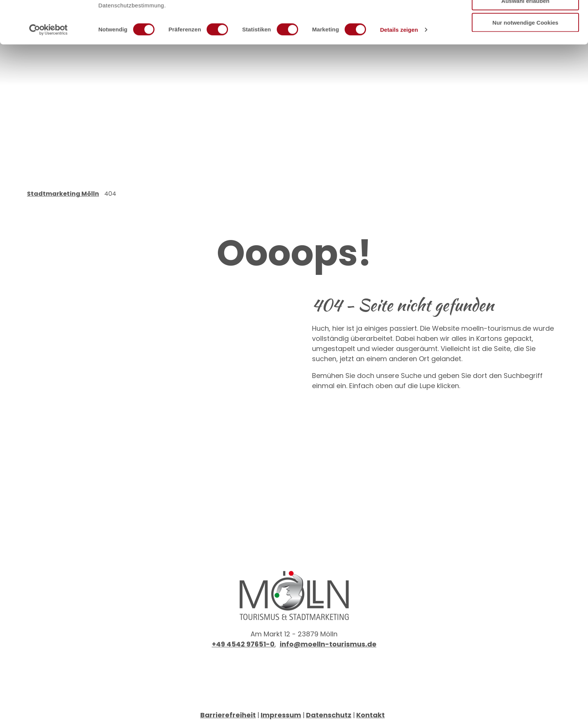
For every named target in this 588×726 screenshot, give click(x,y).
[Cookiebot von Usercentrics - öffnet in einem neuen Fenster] (49, 70)
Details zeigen (399, 70)
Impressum (281, 715)
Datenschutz (329, 715)
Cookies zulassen (525, 19)
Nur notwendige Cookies (525, 62)
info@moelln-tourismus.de (328, 644)
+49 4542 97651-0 (243, 644)
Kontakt (370, 715)
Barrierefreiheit (228, 715)
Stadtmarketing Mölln (63, 194)
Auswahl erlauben (525, 41)
